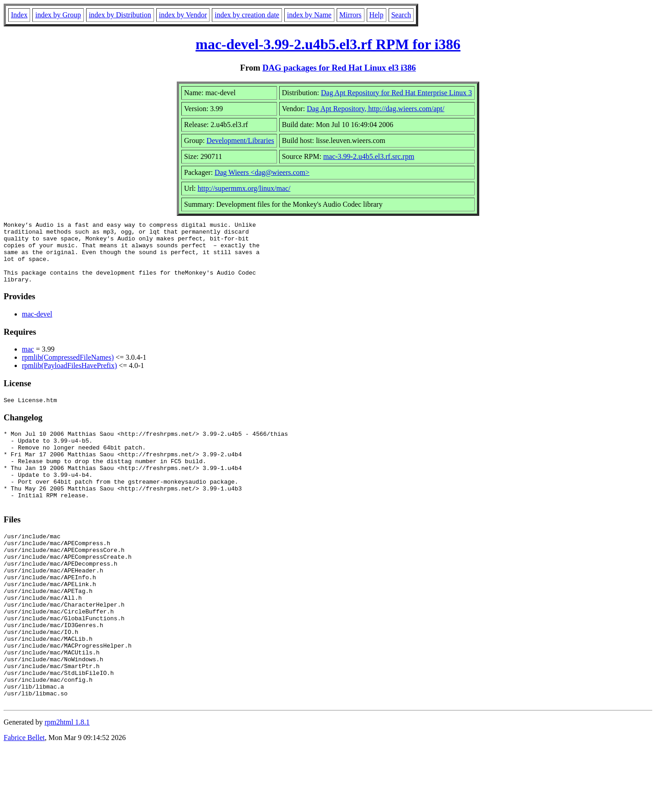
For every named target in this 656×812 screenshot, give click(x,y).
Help (377, 15)
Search (401, 15)
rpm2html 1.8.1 (67, 785)
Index (19, 15)
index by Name (309, 15)
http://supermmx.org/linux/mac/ (244, 188)
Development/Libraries (240, 140)
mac (28, 361)
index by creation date (247, 15)
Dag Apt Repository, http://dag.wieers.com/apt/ (375, 109)
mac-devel (37, 326)
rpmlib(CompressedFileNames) (68, 370)
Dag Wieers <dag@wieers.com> (262, 172)
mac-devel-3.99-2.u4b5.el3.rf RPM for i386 (328, 44)
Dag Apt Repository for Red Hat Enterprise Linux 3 (397, 93)
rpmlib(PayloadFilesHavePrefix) (69, 378)
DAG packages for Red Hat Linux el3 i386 (339, 68)
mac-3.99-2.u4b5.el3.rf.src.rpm (369, 156)
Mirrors (351, 15)
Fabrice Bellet (24, 800)
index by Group (58, 15)
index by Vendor (183, 15)
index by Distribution (120, 15)
